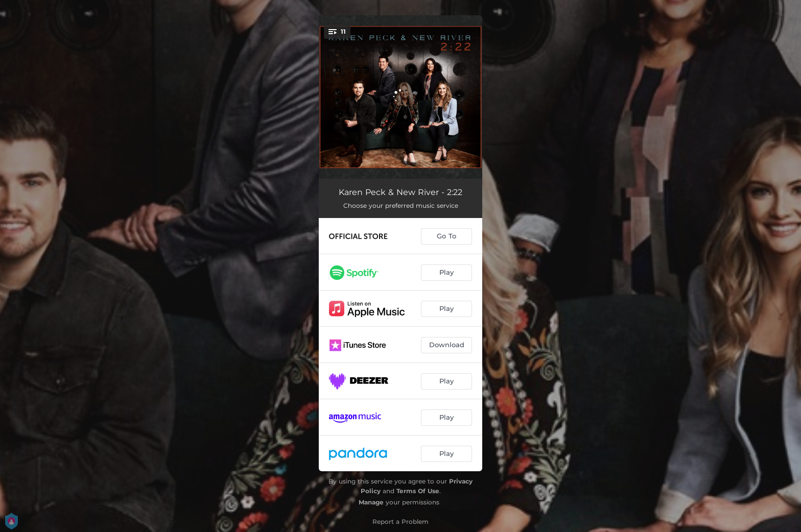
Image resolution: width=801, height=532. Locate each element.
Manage (371, 502)
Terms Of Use (418, 491)
